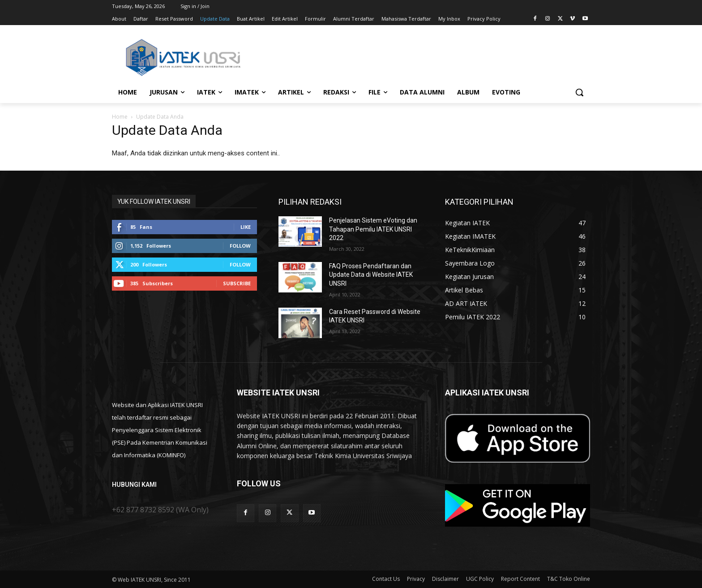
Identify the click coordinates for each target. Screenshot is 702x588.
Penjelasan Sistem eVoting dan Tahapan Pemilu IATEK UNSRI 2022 (373, 229)
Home (120, 117)
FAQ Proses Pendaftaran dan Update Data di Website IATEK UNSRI (371, 275)
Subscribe (237, 283)
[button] (579, 92)
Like (246, 227)
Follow (240, 246)
